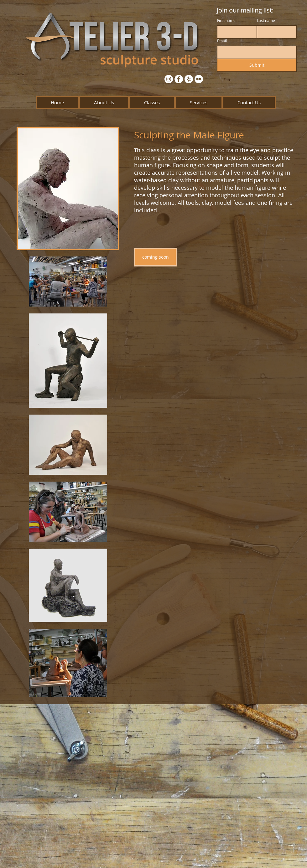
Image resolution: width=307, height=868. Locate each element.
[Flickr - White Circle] (199, 79)
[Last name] (275, 32)
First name (226, 21)
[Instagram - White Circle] (169, 79)
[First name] (235, 32)
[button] (104, 103)
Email (222, 41)
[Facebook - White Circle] (179, 79)
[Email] (255, 52)
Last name (266, 21)
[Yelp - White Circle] (189, 79)
